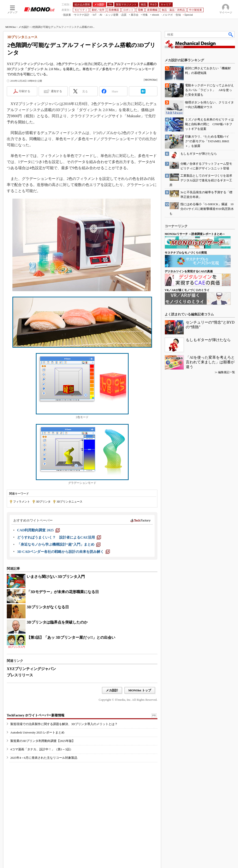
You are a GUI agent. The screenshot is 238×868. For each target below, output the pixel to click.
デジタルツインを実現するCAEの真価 (189, 271)
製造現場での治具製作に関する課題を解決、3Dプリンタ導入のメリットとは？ (64, 724)
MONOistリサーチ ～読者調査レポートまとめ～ (195, 234)
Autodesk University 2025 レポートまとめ (37, 732)
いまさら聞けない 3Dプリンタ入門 (56, 577)
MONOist (11, 27)
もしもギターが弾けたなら (208, 340)
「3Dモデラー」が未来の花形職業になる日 (63, 592)
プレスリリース (20, 675)
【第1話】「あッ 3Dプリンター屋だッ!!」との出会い (71, 637)
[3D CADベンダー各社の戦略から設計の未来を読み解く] (63, 552)
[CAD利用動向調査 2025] (38, 530)
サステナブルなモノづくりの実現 (186, 253)
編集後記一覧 (227, 372)
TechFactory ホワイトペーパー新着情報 (36, 715)
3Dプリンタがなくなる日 (48, 607)
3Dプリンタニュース (69, 502)
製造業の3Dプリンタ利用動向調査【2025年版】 (43, 741)
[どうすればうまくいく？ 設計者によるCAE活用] (59, 537)
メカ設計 (24, 27)
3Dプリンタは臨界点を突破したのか (57, 622)
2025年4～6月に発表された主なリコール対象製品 (44, 758)
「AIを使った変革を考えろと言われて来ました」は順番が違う (210, 362)
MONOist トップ (140, 690)
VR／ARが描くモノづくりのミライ (187, 290)
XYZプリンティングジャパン (31, 669)
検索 (231, 34)
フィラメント (22, 502)
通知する (56, 91)
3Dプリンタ (43, 502)
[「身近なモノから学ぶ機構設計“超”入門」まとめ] (59, 544)
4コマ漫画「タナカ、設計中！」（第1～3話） (42, 749)
